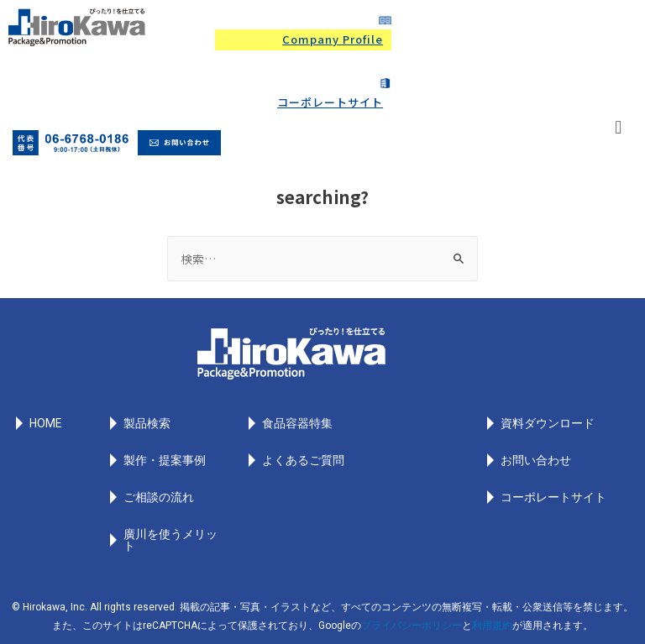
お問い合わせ (536, 460)
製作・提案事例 (165, 460)
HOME (46, 423)
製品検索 (147, 423)
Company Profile (333, 39)
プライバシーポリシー (412, 626)
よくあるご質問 (303, 460)
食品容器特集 (297, 423)
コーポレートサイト (330, 102)
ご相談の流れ (159, 497)
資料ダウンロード (548, 423)
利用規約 (492, 626)
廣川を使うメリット (170, 540)
